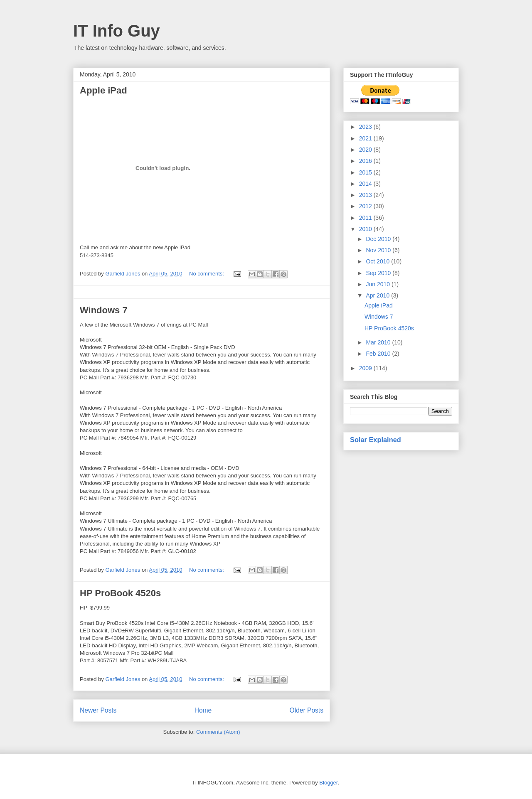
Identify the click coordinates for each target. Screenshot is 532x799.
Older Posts (307, 710)
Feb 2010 (379, 354)
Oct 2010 (378, 261)
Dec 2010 (379, 239)
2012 (366, 206)
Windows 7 (104, 310)
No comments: (207, 274)
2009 (366, 368)
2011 (366, 218)
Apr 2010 (378, 295)
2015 (366, 172)
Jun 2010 (379, 284)
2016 (366, 161)
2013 (366, 195)
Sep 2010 (379, 273)
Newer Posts (98, 710)
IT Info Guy (117, 31)
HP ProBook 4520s (120, 593)
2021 (366, 138)
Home (203, 710)
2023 (366, 127)
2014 (366, 184)
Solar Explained (376, 440)
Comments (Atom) (218, 732)
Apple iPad (103, 90)
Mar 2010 (379, 342)
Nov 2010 (379, 250)
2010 (366, 229)
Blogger (328, 783)
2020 (366, 150)
